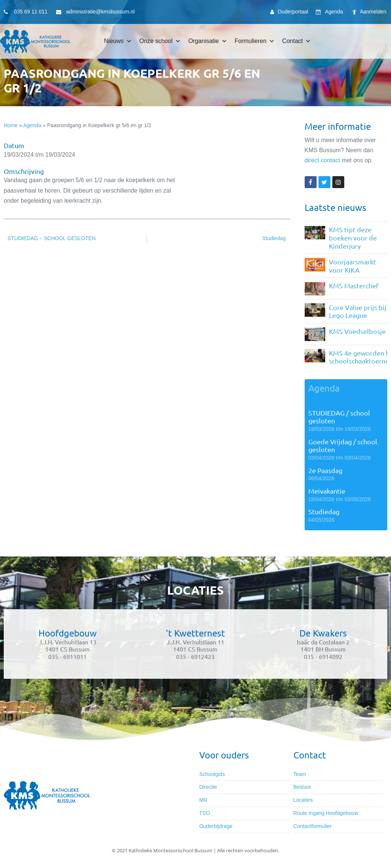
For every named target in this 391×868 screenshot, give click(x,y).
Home (11, 125)
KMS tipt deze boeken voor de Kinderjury (353, 237)
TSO (205, 813)
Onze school (160, 41)
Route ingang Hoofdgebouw (326, 813)
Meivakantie (327, 491)
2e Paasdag (325, 470)
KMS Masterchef (354, 286)
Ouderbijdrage (216, 826)
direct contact (322, 160)
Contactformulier (313, 826)
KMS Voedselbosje (357, 331)
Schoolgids (212, 774)
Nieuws (118, 41)
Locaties (303, 800)
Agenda (32, 125)
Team (300, 774)
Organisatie (208, 41)
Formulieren (255, 41)
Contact (297, 41)
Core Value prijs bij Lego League (358, 311)
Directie (208, 787)
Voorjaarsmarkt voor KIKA (352, 266)
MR (203, 800)
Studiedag (324, 511)
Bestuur (302, 787)
